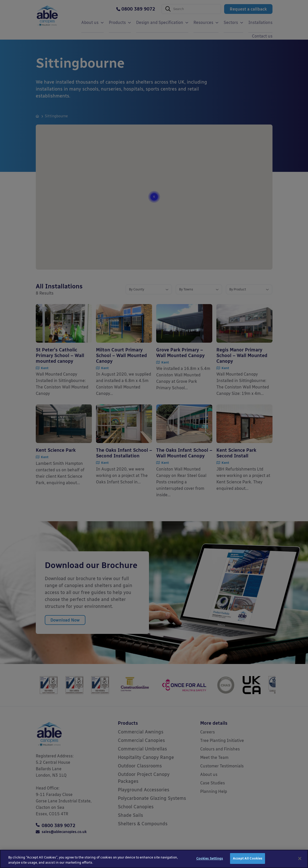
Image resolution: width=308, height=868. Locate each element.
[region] (154, 859)
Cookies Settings (210, 858)
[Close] (300, 858)
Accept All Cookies (248, 858)
